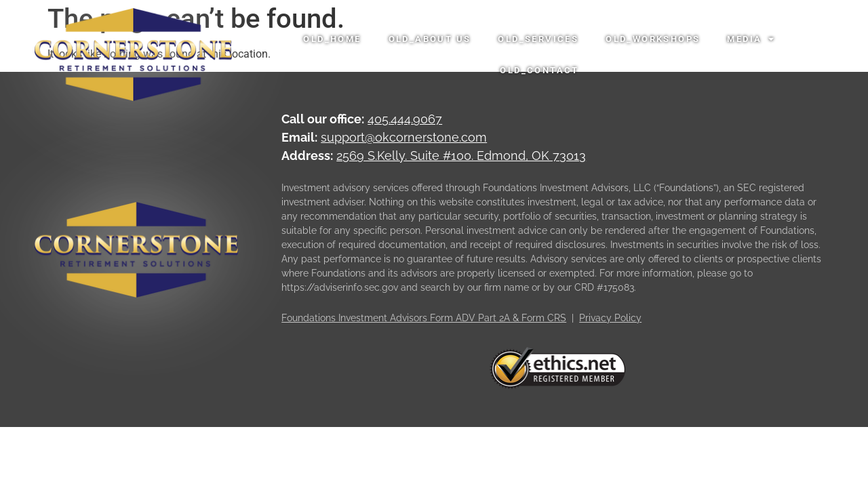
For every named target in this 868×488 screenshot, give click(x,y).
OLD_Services (538, 39)
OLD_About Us (430, 39)
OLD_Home (332, 39)
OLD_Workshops (653, 39)
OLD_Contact (539, 70)
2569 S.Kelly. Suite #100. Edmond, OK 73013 (461, 158)
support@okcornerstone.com (404, 139)
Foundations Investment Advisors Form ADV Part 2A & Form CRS (424, 320)
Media (751, 39)
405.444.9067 (405, 121)
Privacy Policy (610, 320)
